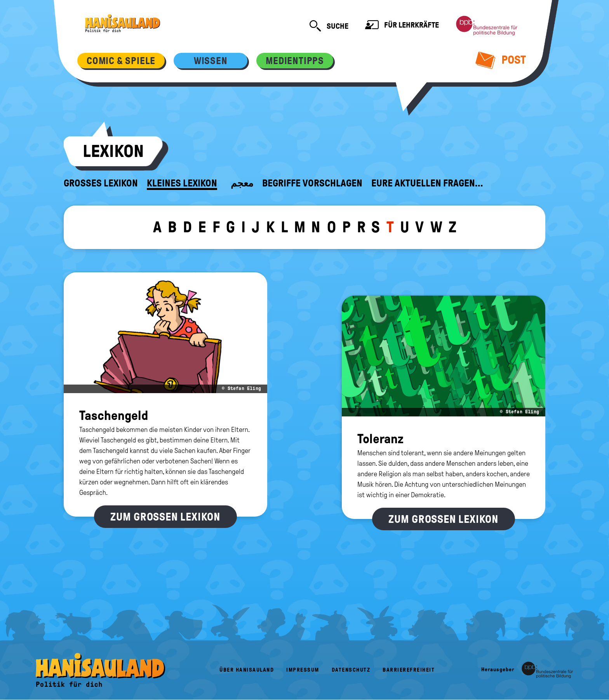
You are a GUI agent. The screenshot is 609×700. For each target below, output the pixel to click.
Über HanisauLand (247, 670)
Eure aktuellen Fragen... (427, 183)
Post (501, 60)
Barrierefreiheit (409, 670)
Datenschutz (351, 670)
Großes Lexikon (101, 183)
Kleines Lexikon (182, 183)
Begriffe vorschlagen (312, 183)
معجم (242, 183)
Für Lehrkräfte (402, 26)
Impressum (303, 670)
